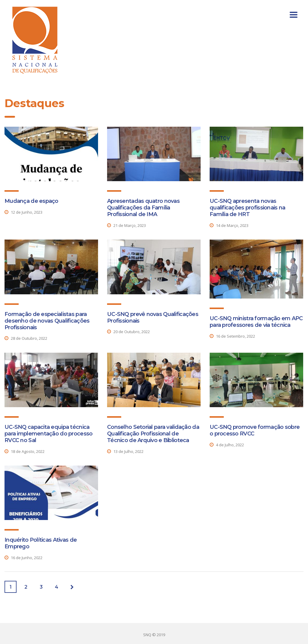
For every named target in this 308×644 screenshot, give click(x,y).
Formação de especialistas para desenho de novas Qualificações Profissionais (47, 321)
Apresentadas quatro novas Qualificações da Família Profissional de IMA (143, 208)
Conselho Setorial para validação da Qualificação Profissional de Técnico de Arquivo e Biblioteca (153, 434)
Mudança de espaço (31, 201)
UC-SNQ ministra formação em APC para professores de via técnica (256, 322)
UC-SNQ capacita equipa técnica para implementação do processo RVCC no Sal (48, 434)
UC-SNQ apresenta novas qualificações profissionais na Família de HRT (247, 208)
